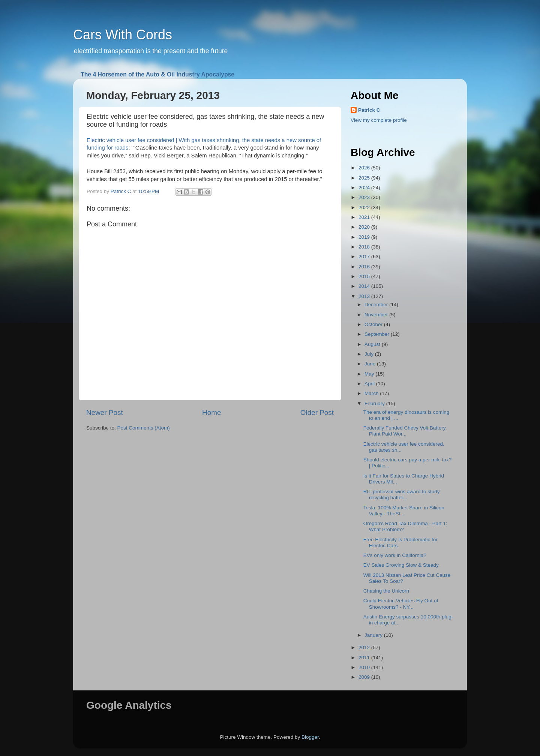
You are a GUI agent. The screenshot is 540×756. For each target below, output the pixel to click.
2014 (365, 286)
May (370, 374)
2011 (365, 658)
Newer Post (105, 412)
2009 (365, 677)
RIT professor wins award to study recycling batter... (402, 495)
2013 (365, 296)
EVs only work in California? (395, 555)
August (373, 344)
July (370, 354)
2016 (365, 267)
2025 (365, 178)
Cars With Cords (123, 35)
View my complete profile (379, 120)
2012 (365, 647)
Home (211, 412)
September (378, 334)
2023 (365, 197)
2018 (365, 247)
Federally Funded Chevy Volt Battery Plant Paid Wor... (405, 431)
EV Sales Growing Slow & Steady (401, 565)
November (377, 315)
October (374, 324)
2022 (365, 207)
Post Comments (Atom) (144, 428)
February (375, 403)
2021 (365, 217)
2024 (365, 188)
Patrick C (369, 110)
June (371, 364)
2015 (365, 276)
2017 (365, 257)
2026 (365, 168)
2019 (365, 237)
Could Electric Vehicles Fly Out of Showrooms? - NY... (401, 604)
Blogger (310, 737)
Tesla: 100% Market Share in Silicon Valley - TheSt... (404, 511)
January (374, 635)
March (372, 393)
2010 (365, 667)
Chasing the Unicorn (386, 591)
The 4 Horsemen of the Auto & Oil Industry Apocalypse (157, 74)
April (370, 384)
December (377, 305)
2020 (365, 227)
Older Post (317, 412)
